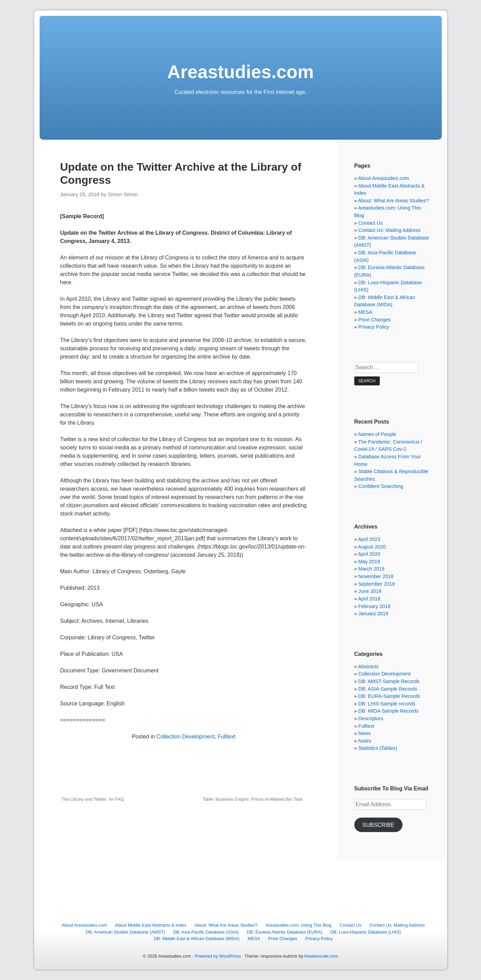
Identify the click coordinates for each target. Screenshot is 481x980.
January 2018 (373, 614)
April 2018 (369, 599)
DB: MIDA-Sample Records (389, 711)
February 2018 (375, 606)
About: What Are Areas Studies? (394, 201)
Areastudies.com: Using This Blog (299, 925)
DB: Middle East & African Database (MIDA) (197, 939)
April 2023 (369, 539)
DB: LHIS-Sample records (387, 704)
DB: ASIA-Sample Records (388, 689)
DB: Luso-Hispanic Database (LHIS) (365, 932)
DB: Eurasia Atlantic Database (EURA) (285, 932)
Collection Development (185, 737)
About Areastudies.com (384, 178)
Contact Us (371, 223)
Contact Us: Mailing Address (390, 230)
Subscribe (378, 825)
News (365, 733)
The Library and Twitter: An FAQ (93, 799)
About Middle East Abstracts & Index (151, 925)
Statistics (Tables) (378, 748)
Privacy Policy (374, 327)
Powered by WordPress (218, 956)
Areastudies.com (240, 72)
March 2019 (372, 569)
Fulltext (227, 737)
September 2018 (377, 584)
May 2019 (369, 562)
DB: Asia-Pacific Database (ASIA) (206, 932)
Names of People (377, 434)
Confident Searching (381, 486)
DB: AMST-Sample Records (389, 681)
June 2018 (370, 591)
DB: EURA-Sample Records (389, 696)
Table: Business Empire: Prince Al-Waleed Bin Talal (252, 799)
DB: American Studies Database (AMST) (125, 932)
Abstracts (368, 667)
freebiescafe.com (321, 956)
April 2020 (369, 554)
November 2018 (376, 576)
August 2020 (372, 547)
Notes (365, 741)
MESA (365, 312)
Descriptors (371, 718)
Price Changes (375, 320)
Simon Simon (123, 194)
